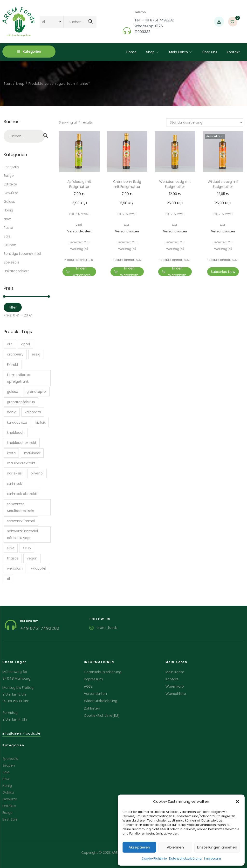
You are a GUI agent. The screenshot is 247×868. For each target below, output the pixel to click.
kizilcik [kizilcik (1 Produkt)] (41, 422)
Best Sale (11, 167)
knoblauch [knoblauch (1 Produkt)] (16, 433)
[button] (237, 802)
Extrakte (10, 184)
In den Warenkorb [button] (78, 272)
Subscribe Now (223, 272)
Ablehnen (175, 847)
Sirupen (10, 245)
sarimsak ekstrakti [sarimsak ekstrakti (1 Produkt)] (22, 494)
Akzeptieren (139, 847)
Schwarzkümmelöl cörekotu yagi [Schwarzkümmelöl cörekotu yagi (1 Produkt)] (22, 534)
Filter (13, 307)
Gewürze (11, 193)
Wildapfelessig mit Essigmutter (223, 184)
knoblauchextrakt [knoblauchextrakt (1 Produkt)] (22, 443)
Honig (8, 210)
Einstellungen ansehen (217, 847)
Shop (20, 84)
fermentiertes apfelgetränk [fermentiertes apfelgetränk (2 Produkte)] (19, 378)
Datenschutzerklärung (185, 858)
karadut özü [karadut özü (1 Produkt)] (17, 422)
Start (8, 84)
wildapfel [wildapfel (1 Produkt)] (39, 568)
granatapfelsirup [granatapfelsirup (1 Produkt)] (21, 402)
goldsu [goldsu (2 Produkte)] (13, 392)
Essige (9, 176)
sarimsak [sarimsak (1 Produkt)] (14, 484)
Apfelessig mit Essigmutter (79, 184)
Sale (7, 236)
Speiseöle (12, 262)
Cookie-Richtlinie (154, 858)
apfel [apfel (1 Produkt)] (26, 344)
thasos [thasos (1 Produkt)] (13, 558)
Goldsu (9, 202)
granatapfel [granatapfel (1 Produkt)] (37, 392)
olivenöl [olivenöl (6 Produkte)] (37, 473)
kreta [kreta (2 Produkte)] (11, 453)
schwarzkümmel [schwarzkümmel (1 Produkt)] (21, 521)
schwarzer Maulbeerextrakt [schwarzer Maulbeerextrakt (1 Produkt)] (21, 507)
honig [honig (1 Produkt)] (12, 412)
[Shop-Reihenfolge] (205, 122)
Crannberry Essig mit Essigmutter (127, 184)
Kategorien (29, 52)
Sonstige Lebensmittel (22, 254)
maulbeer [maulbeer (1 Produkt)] (32, 453)
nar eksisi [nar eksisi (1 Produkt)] (15, 473)
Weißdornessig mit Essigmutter (175, 184)
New (7, 219)
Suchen (90, 22)
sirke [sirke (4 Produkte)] (11, 548)
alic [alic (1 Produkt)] (10, 344)
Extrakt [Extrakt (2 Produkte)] (13, 365)
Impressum (213, 858)
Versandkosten (79, 231)
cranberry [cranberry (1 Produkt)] (15, 354)
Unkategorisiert (16, 271)
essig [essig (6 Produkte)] (36, 354)
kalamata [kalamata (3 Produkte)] (33, 412)
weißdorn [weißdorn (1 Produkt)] (15, 568)
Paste (8, 228)
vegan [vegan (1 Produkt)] (32, 558)
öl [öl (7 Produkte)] (8, 579)
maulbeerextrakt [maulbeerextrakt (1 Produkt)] (21, 463)
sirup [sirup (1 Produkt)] (27, 548)
